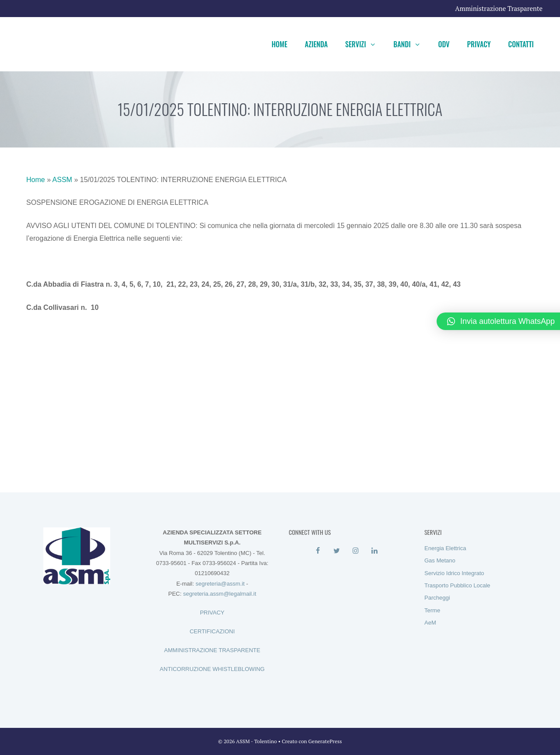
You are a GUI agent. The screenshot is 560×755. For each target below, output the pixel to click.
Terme (432, 610)
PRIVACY (212, 613)
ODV (444, 44)
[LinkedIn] (374, 551)
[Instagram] (355, 551)
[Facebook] (318, 551)
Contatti (521, 44)
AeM (430, 623)
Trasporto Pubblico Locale (457, 585)
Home (280, 44)
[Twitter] (337, 551)
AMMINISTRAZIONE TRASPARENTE (212, 650)
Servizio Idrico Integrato (454, 573)
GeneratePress (325, 741)
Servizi (365, 44)
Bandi (411, 44)
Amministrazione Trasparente (499, 8)
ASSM (62, 180)
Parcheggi (437, 598)
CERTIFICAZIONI (212, 631)
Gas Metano (440, 560)
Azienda (316, 44)
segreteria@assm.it (220, 584)
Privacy (479, 44)
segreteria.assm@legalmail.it (219, 594)
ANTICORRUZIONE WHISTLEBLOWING (212, 669)
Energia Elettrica (445, 548)
